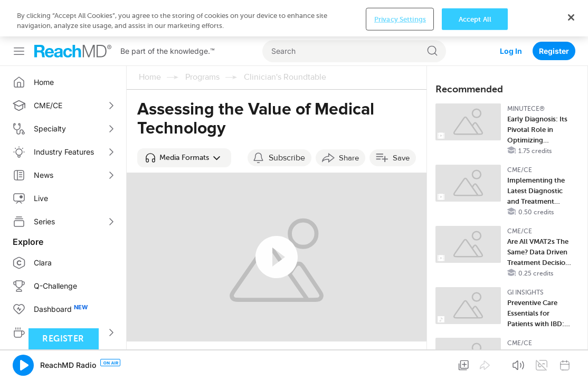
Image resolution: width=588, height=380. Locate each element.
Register (554, 15)
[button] (184, 121)
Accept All (475, 368)
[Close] (571, 366)
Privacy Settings (400, 368)
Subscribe (287, 121)
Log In (511, 15)
